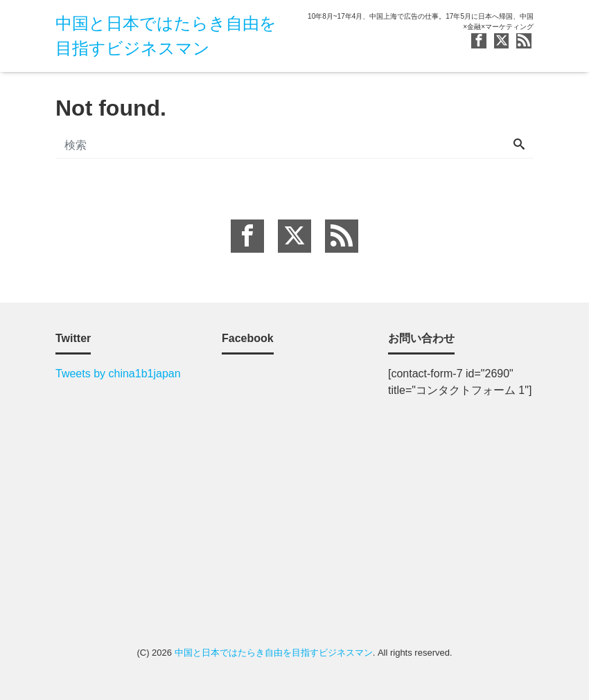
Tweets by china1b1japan (118, 374)
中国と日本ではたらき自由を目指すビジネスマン (274, 653)
